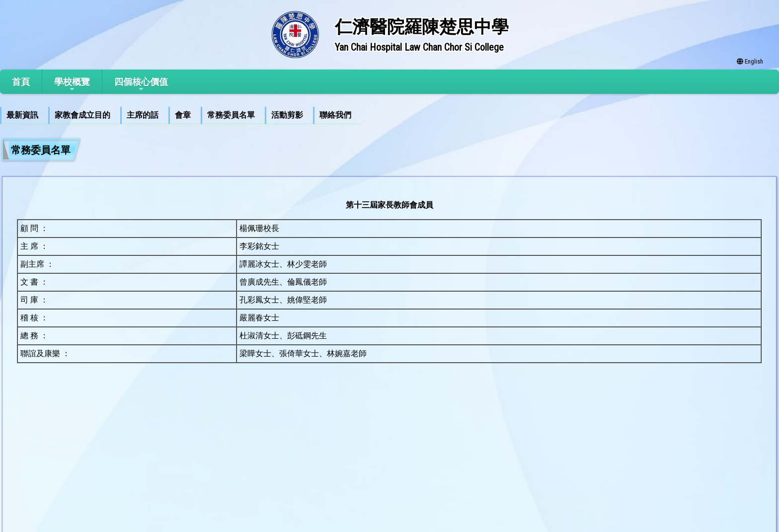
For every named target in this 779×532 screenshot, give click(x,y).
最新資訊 (22, 115)
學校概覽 (72, 85)
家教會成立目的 (82, 115)
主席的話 (143, 115)
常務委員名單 (231, 115)
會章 (183, 115)
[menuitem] (24, 115)
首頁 (21, 82)
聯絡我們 (335, 115)
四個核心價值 (141, 85)
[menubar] (181, 115)
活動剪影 (287, 115)
